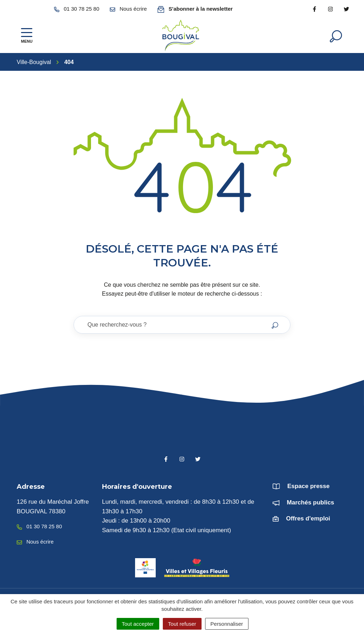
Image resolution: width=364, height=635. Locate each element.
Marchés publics (311, 502)
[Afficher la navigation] (27, 36)
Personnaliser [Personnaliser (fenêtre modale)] (227, 624)
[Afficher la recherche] (336, 36)
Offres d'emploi (308, 518)
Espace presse (308, 486)
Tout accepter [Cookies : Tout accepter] (138, 624)
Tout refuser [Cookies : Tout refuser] (182, 624)
